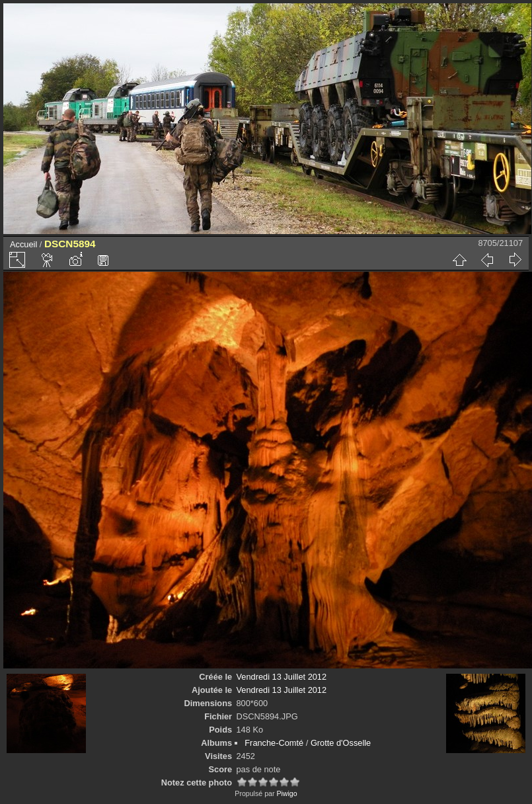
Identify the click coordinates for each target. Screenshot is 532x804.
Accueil (23, 244)
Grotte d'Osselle (341, 743)
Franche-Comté (274, 743)
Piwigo (286, 793)
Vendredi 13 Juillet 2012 (282, 677)
